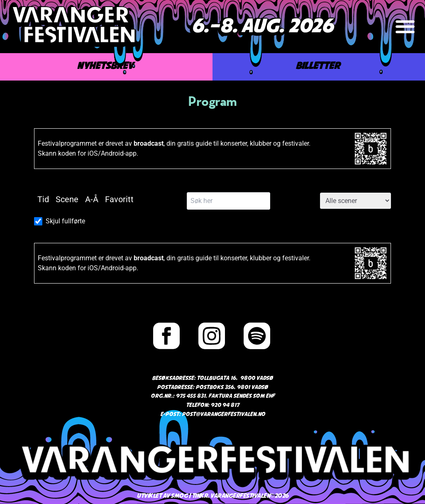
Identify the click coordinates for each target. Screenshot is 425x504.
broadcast (149, 143)
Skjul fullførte (65, 221)
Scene (67, 199)
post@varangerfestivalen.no (223, 415)
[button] (405, 27)
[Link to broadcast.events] (371, 149)
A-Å (92, 199)
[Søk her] (228, 201)
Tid (43, 199)
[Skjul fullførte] (38, 221)
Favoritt (119, 199)
